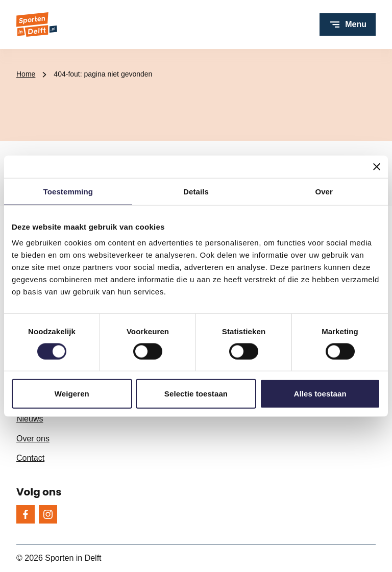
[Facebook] (26, 514)
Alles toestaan (320, 394)
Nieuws (30, 419)
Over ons (33, 439)
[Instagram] (48, 514)
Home (26, 74)
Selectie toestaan (196, 394)
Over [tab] (324, 191)
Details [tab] (196, 191)
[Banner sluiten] (377, 166)
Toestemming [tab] (68, 191)
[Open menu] (348, 24)
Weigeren (72, 394)
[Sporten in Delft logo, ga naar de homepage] (37, 24)
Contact (30, 458)
